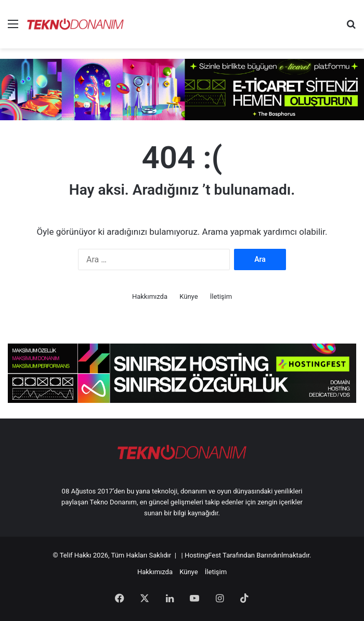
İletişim (221, 296)
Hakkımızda (150, 296)
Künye (188, 296)
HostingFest (203, 555)
